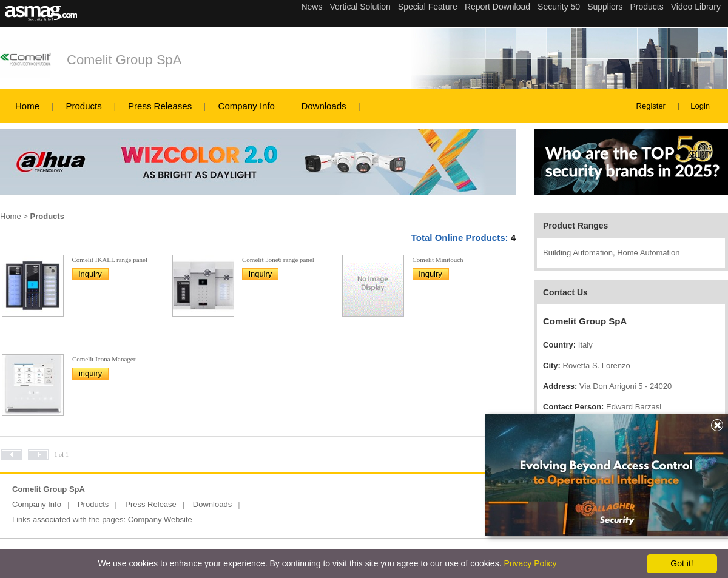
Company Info (247, 106)
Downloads (323, 106)
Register (651, 106)
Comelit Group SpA (124, 60)
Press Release (151, 504)
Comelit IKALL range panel (110, 260)
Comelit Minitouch (438, 260)
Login (700, 106)
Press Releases (160, 106)
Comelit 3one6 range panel (278, 260)
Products (83, 106)
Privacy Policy (530, 563)
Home (27, 106)
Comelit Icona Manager (104, 359)
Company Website (160, 519)
